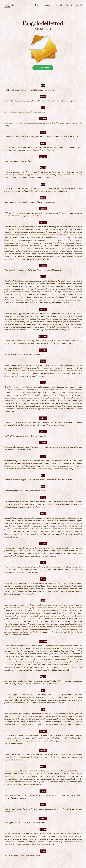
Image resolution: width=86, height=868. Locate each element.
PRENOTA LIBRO (43, 68)
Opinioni (54, 5)
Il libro (33, 5)
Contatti (65, 5)
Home (14, 5)
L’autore (44, 5)
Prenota (77, 5)
